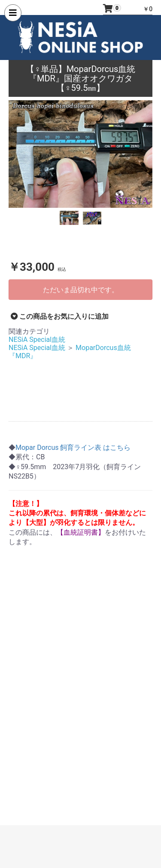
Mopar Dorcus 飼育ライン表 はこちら (73, 447)
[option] (80, 154)
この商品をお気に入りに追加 (60, 316)
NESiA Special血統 (37, 340)
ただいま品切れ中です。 (81, 290)
